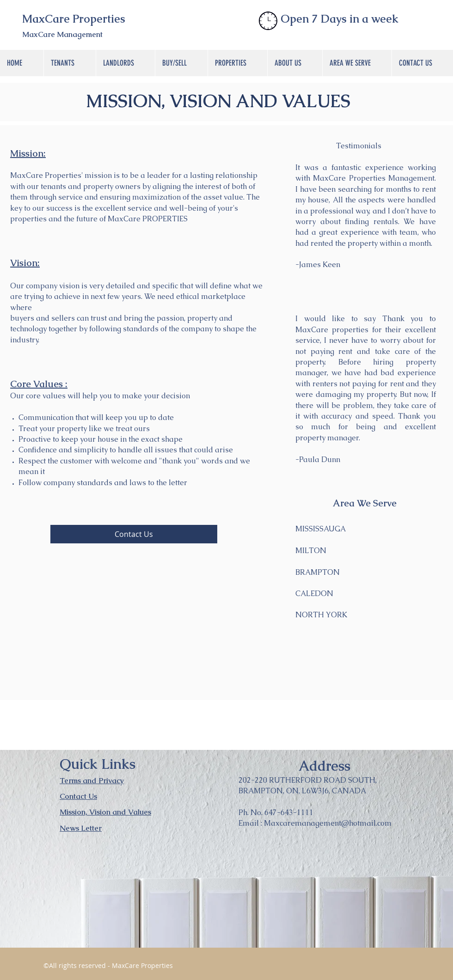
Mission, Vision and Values (105, 812)
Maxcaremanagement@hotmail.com (328, 823)
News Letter (81, 828)
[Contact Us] (134, 534)
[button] (70, 63)
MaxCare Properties (74, 19)
